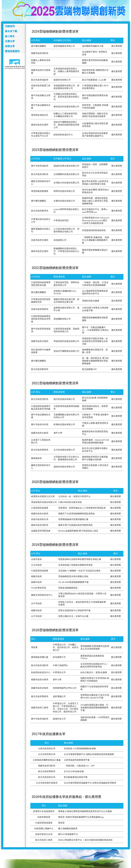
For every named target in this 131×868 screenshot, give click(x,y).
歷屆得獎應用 (12, 51)
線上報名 (10, 36)
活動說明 (10, 26)
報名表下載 (11, 31)
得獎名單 (10, 46)
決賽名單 (10, 41)
